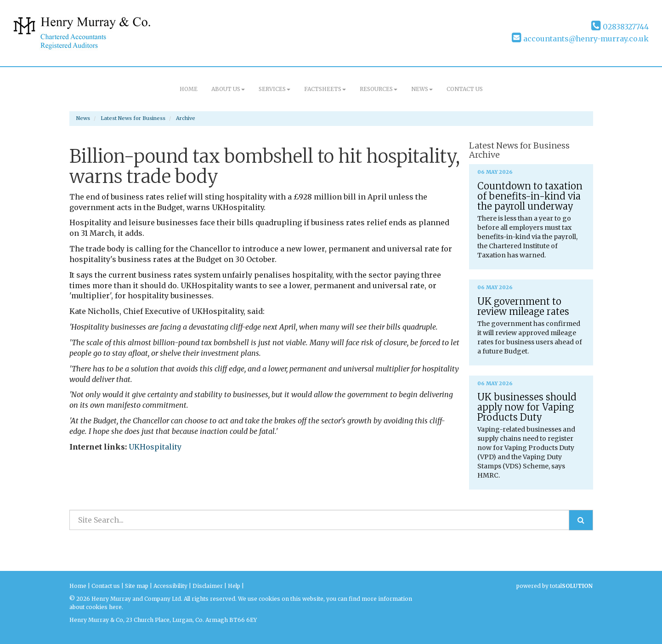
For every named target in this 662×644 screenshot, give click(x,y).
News (422, 89)
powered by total (554, 586)
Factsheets (325, 89)
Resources (379, 89)
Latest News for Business (133, 118)
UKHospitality (155, 447)
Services (274, 89)
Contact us (465, 89)
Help (234, 586)
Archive (186, 118)
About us (228, 89)
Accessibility (170, 586)
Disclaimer (208, 586)
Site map (137, 586)
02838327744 (620, 27)
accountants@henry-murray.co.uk (580, 39)
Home (189, 89)
